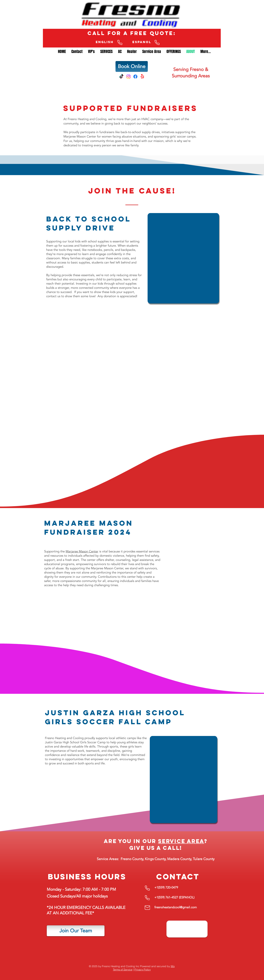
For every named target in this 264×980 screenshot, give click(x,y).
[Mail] (147, 907)
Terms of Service (123, 970)
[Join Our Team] (76, 931)
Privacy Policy (143, 970)
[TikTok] (121, 77)
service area (181, 841)
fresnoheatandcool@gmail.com (176, 907)
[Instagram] (128, 77)
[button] (120, 55)
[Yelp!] (142, 77)
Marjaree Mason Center (82, 551)
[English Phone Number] (120, 42)
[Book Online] (132, 66)
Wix (173, 966)
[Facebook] (135, 77)
